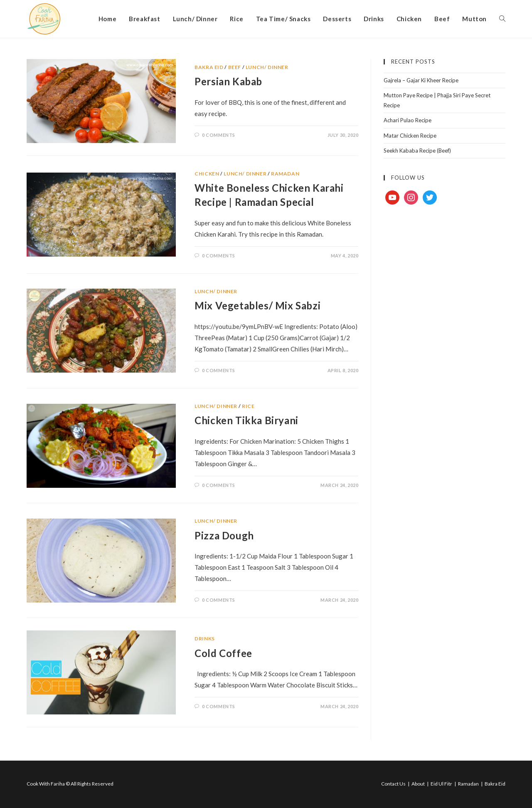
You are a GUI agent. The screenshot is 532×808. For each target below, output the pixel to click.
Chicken (207, 174)
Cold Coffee (223, 653)
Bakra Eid (209, 67)
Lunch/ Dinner (267, 67)
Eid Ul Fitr (441, 784)
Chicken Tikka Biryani (246, 420)
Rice (248, 406)
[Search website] (502, 19)
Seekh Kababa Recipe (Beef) (417, 151)
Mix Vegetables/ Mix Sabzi (257, 305)
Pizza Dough (224, 535)
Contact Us (393, 784)
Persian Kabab (228, 81)
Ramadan (285, 174)
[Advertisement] (445, 348)
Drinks (205, 639)
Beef (235, 67)
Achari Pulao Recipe (408, 120)
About (418, 784)
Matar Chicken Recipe (410, 136)
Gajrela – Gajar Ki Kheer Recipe (421, 80)
